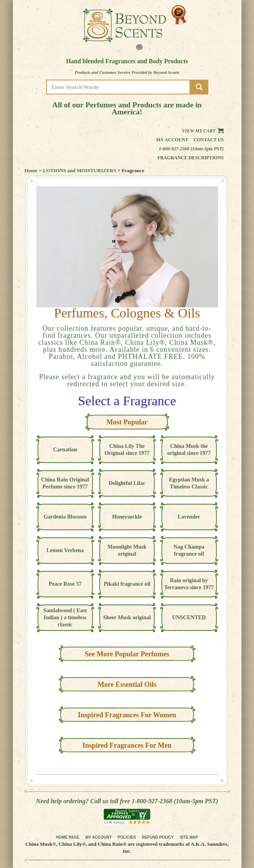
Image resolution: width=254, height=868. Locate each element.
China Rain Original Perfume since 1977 (65, 483)
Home (31, 170)
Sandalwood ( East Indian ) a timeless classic (65, 618)
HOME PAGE (68, 837)
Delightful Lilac (127, 483)
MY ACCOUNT (99, 837)
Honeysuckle (127, 517)
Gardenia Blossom (65, 517)
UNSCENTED (189, 618)
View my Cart (203, 131)
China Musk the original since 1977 (189, 450)
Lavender (189, 517)
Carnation (65, 450)
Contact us (208, 140)
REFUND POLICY (158, 837)
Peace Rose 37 (65, 584)
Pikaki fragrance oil (127, 584)
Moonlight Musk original (127, 550)
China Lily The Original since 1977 (127, 450)
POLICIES (127, 837)
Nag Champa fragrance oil (189, 550)
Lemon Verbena (65, 550)
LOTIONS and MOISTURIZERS (80, 170)
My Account (172, 140)
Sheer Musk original (127, 618)
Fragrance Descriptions (191, 158)
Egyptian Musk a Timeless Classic (189, 483)
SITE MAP (189, 837)
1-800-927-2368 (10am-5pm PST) (191, 149)
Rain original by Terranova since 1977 (189, 584)
